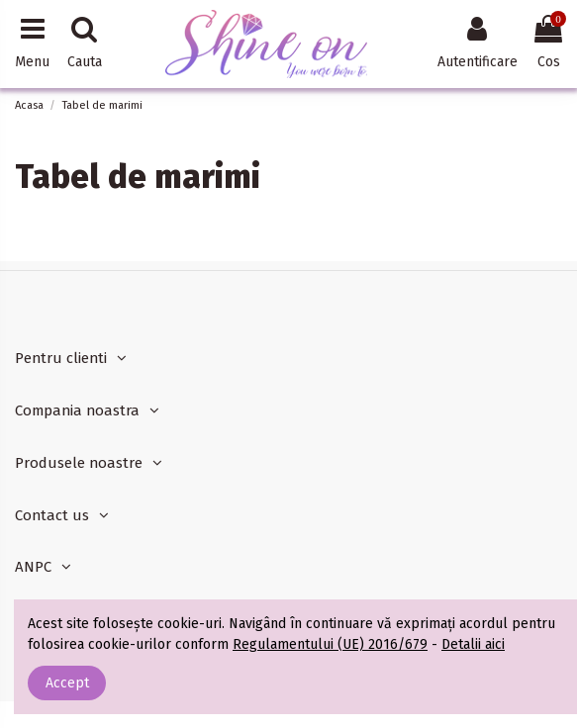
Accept (67, 683)
